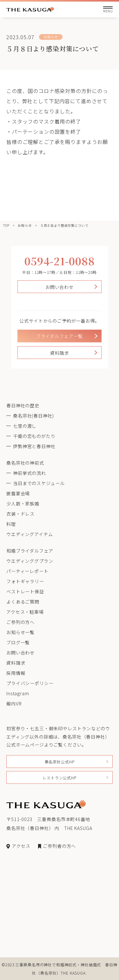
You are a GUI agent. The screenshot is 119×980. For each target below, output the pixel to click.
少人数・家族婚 (23, 504)
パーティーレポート (27, 571)
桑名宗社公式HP (60, 762)
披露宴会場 (18, 493)
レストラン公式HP (60, 778)
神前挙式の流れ (30, 473)
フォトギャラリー (25, 581)
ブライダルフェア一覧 (60, 336)
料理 (11, 524)
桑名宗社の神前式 (25, 463)
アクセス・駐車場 (25, 612)
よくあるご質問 (23, 602)
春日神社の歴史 (23, 405)
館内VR (14, 704)
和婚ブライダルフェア (30, 551)
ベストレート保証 (25, 591)
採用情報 (16, 673)
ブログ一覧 (18, 642)
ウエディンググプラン (30, 561)
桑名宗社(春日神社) (33, 416)
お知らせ (25, 225)
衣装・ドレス (20, 514)
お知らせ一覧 (20, 632)
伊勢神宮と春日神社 (34, 446)
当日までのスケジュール (39, 483)
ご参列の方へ (20, 622)
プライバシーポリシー (30, 683)
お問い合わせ (60, 287)
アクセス (18, 846)
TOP (6, 225)
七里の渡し (25, 426)
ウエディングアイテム (30, 534)
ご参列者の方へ (57, 846)
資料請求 (60, 353)
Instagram (18, 693)
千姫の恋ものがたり (34, 436)
